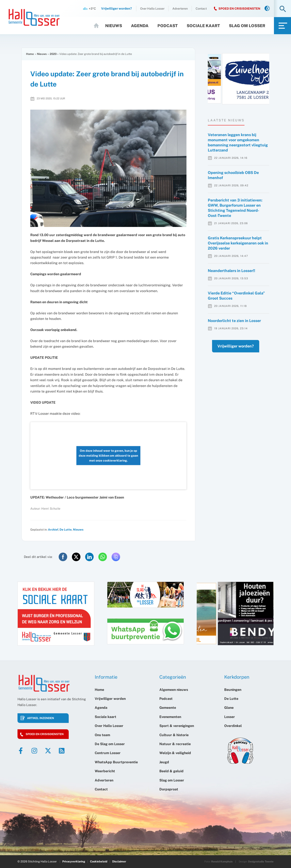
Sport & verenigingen (177, 726)
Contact (201, 9)
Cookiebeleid (99, 861)
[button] (283, 9)
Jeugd (164, 762)
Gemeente (168, 708)
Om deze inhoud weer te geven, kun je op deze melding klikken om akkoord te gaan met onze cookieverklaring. (108, 456)
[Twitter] (48, 751)
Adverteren (180, 9)
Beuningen (233, 690)
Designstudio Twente (261, 862)
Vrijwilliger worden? (231, 355)
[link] (267, 9)
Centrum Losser (108, 753)
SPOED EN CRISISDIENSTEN (239, 9)
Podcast (168, 26)
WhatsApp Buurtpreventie (116, 762)
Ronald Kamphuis (222, 862)
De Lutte (66, 530)
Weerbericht (105, 771)
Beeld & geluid (171, 771)
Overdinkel (233, 726)
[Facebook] (21, 751)
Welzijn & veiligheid (175, 753)
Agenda (140, 26)
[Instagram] (34, 751)
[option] (239, 79)
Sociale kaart (203, 26)
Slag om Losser (247, 26)
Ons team (102, 735)
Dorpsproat (169, 789)
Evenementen (170, 717)
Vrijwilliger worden (110, 699)
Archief (53, 530)
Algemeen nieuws (174, 690)
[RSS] (62, 751)
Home (98, 26)
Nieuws (114, 26)
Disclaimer (119, 861)
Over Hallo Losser (152, 9)
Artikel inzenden (41, 718)
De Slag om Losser (110, 744)
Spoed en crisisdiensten (45, 734)
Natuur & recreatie (175, 744)
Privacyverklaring (74, 861)
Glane (229, 708)
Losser (230, 717)
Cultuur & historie (174, 735)
